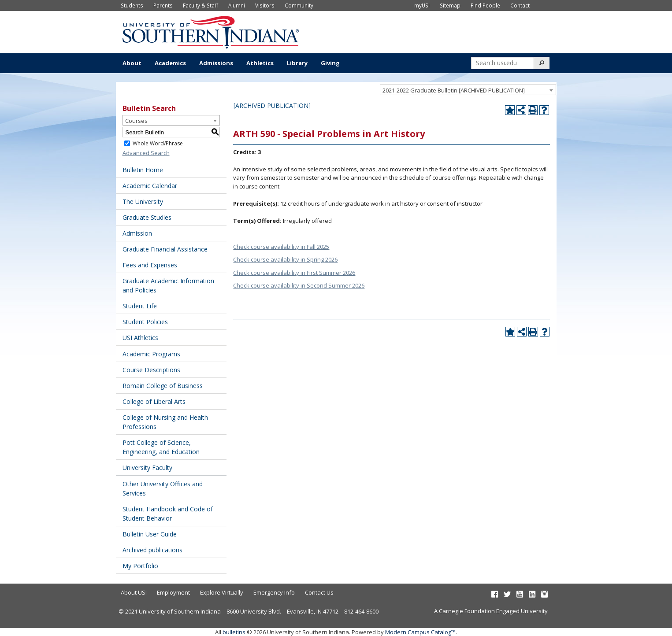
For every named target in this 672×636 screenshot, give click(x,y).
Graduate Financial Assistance (165, 249)
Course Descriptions (151, 370)
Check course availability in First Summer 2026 (294, 273)
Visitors (265, 5)
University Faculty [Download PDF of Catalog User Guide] (147, 468)
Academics (170, 63)
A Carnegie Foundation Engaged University (491, 611)
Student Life (140, 306)
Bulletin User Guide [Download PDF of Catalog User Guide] (150, 534)
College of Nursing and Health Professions (165, 422)
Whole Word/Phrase (158, 143)
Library (297, 63)
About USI (134, 592)
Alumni (237, 5)
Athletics (260, 63)
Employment (173, 592)
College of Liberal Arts (154, 401)
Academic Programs (151, 354)
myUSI (422, 5)
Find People (485, 5)
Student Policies (145, 322)
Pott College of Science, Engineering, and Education (161, 447)
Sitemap (450, 5)
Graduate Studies (147, 217)
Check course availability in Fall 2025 (281, 247)
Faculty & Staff (200, 5)
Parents (163, 5)
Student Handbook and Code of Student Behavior (168, 514)
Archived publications (152, 550)
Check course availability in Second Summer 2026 (299, 285)
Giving (330, 63)
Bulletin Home (143, 170)
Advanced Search (146, 153)
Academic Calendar (150, 186)
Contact (520, 5)
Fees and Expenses (150, 265)
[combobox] (468, 90)
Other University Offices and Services (163, 488)
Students (132, 5)
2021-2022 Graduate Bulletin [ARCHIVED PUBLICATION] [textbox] (454, 90)
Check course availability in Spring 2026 (285, 259)
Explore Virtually (222, 592)
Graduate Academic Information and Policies (168, 285)
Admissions (216, 63)
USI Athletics (140, 338)
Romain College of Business (163, 386)
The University (143, 202)
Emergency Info (274, 592)
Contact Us (319, 592)
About (132, 63)
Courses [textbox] (136, 121)
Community (299, 5)
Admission (137, 233)
